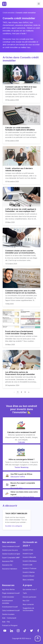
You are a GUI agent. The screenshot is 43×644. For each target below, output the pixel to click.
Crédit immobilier (9, 13)
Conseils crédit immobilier (26, 13)
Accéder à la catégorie (14, 526)
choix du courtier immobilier (17, 258)
